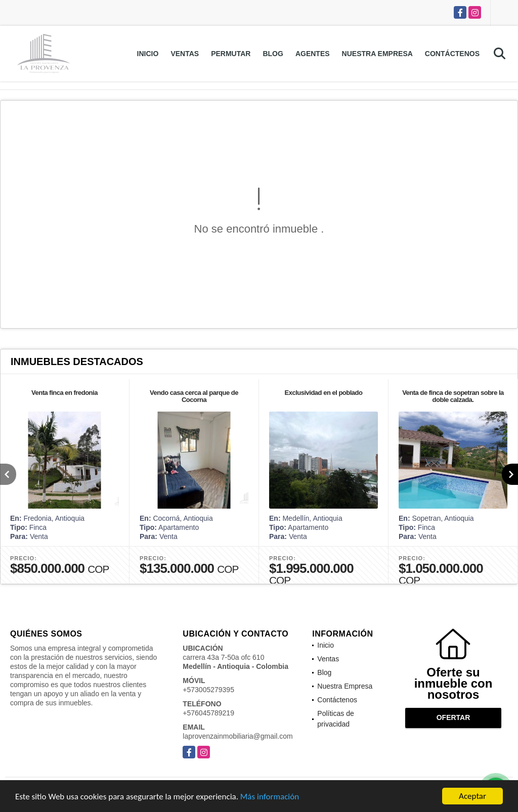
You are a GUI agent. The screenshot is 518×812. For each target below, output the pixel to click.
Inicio (148, 54)
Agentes (313, 54)
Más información (270, 800)
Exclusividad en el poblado (324, 393)
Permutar (231, 54)
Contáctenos (452, 54)
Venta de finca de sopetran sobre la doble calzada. (453, 396)
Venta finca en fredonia (64, 393)
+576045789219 (208, 713)
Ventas (185, 54)
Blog (273, 54)
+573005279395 (208, 690)
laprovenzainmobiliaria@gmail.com (238, 736)
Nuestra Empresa (377, 54)
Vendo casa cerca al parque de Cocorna (194, 396)
